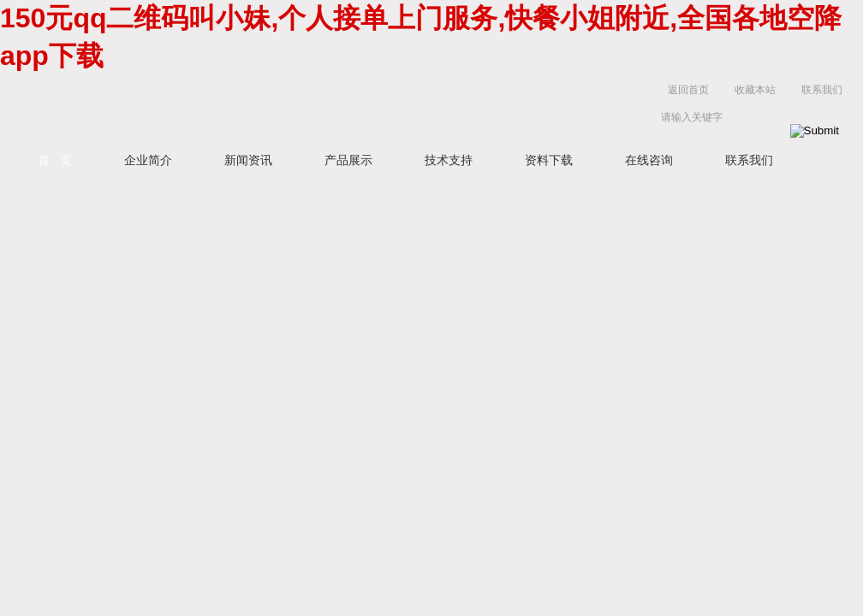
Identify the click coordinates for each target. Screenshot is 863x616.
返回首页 (688, 90)
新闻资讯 (248, 160)
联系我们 (822, 90)
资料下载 (549, 160)
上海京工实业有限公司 (312, 107)
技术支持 (449, 160)
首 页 (55, 160)
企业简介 (148, 160)
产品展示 (348, 160)
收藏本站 (755, 90)
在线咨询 (649, 160)
